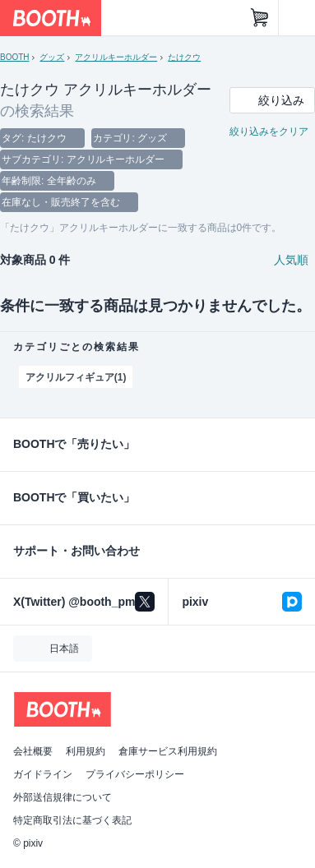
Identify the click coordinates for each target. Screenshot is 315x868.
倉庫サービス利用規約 (168, 751)
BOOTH (14, 57)
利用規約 (86, 751)
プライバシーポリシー (135, 774)
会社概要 (33, 751)
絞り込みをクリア (269, 132)
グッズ (52, 57)
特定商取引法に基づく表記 (72, 820)
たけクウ (184, 57)
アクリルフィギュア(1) (76, 377)
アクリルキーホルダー (116, 57)
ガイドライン (43, 774)
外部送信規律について (63, 797)
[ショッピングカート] (260, 18)
